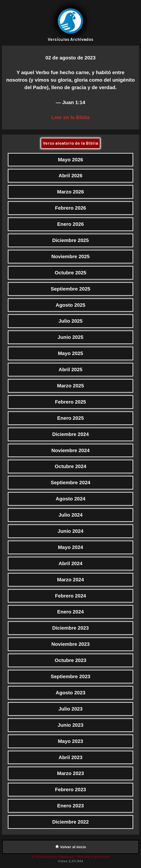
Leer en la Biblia (70, 117)
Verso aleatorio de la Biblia (70, 143)
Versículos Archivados (70, 39)
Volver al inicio (71, 847)
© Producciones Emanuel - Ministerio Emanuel (71, 857)
